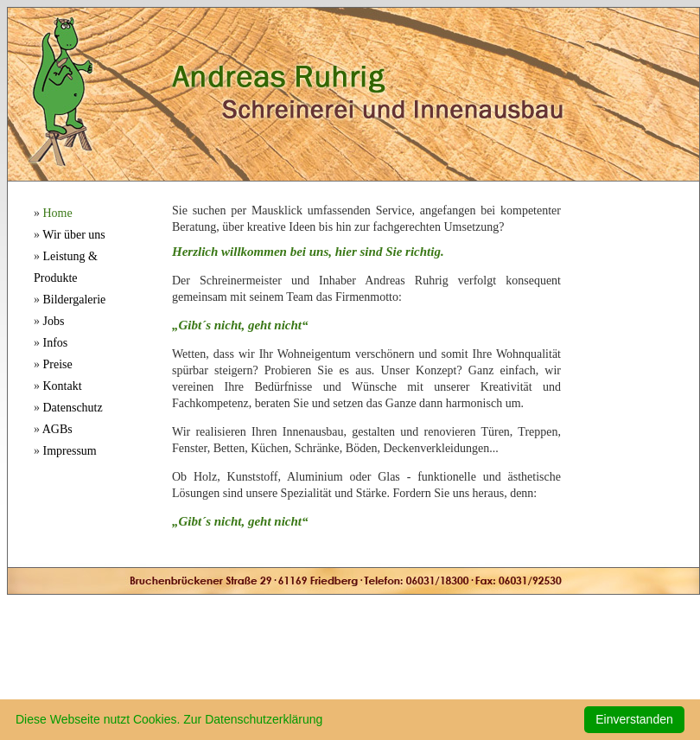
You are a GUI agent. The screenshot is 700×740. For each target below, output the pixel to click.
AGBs (57, 429)
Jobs (54, 321)
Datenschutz (73, 408)
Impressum (70, 451)
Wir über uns (74, 235)
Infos (56, 343)
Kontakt (63, 386)
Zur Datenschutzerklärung (253, 719)
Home (58, 213)
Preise (58, 364)
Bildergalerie (75, 300)
